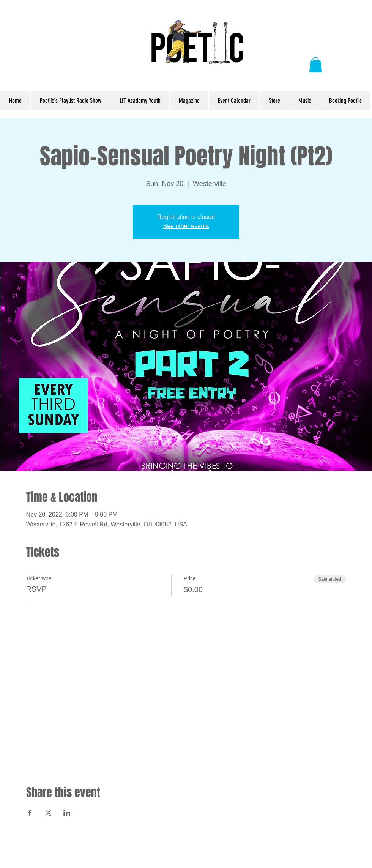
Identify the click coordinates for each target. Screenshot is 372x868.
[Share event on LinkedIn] (67, 813)
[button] (315, 65)
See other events (186, 226)
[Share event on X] (48, 813)
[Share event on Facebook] (30, 813)
